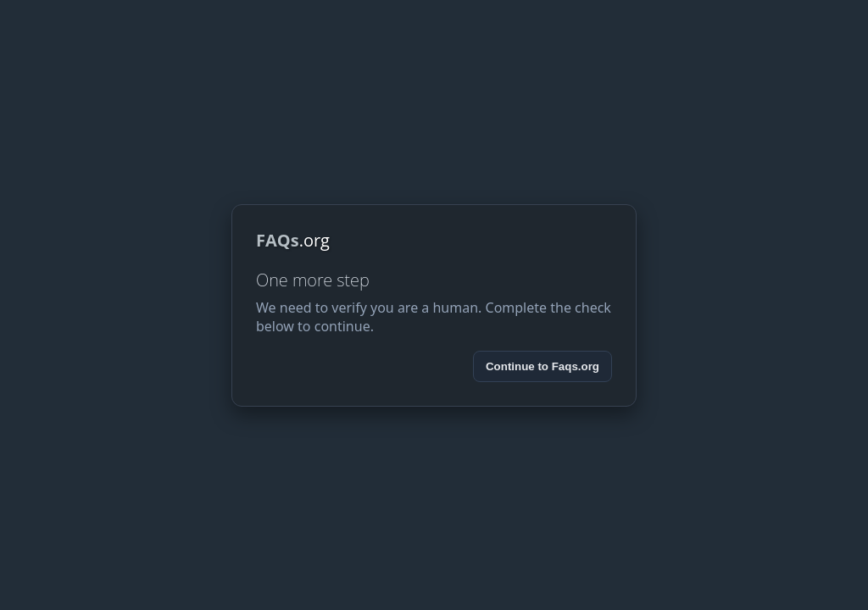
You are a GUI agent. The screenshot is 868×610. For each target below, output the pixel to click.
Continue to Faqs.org (542, 366)
